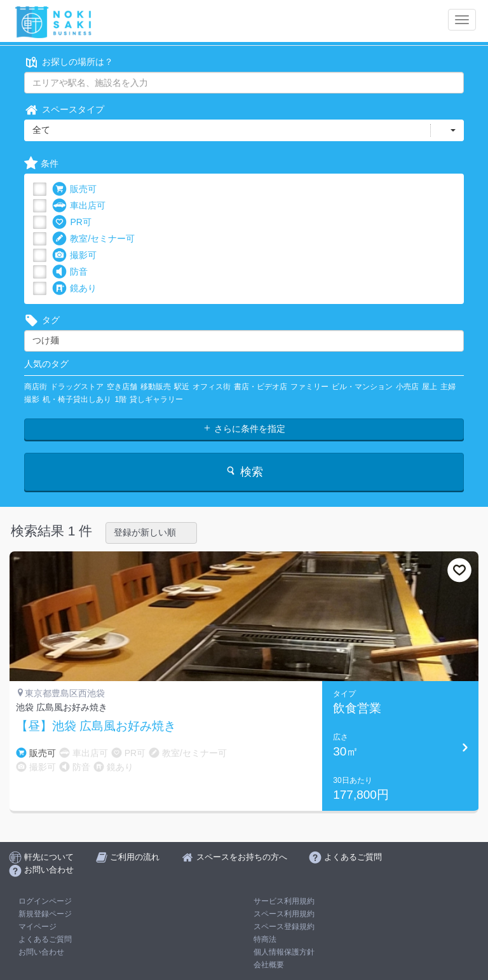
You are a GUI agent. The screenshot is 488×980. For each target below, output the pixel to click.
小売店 (407, 387)
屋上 (430, 387)
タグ (42, 320)
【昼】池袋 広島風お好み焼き (96, 726)
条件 (41, 164)
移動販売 (156, 387)
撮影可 (74, 255)
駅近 (182, 387)
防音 (70, 272)
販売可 (74, 189)
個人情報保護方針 (284, 952)
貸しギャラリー (156, 399)
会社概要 (269, 965)
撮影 (32, 399)
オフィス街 (212, 387)
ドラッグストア (77, 387)
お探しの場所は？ (69, 62)
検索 (244, 472)
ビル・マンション (362, 387)
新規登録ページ (45, 914)
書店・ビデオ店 (261, 387)
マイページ (37, 927)
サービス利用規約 (284, 901)
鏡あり (74, 288)
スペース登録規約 (284, 927)
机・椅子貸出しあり (77, 399)
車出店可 (79, 206)
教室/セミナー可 (93, 239)
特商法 (265, 939)
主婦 (448, 387)
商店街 (36, 387)
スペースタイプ (64, 110)
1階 (120, 399)
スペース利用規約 (284, 914)
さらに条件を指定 (244, 429)
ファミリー (309, 387)
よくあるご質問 (45, 939)
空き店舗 (122, 387)
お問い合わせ (41, 952)
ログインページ (45, 901)
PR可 (71, 222)
